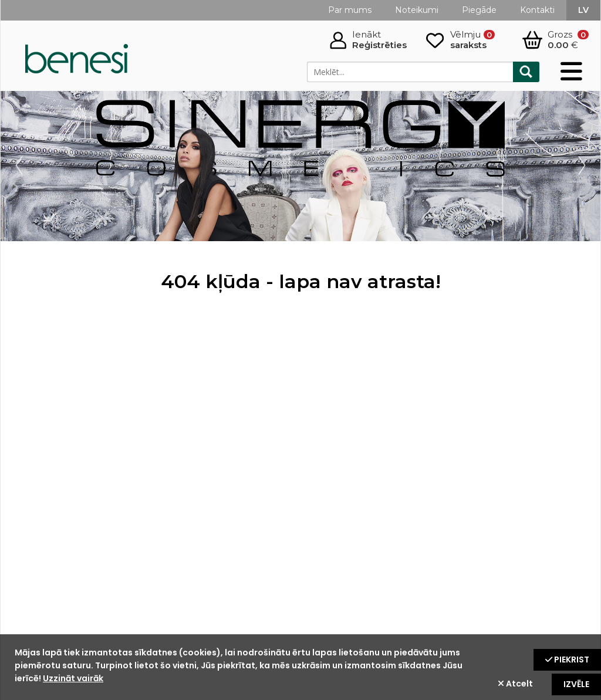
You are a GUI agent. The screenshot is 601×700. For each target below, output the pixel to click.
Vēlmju (472, 40)
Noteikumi (417, 10)
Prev (22, 166)
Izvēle (576, 684)
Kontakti (537, 10)
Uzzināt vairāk (73, 678)
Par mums (350, 10)
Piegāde (479, 10)
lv (583, 10)
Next (579, 166)
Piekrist (567, 660)
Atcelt (515, 684)
